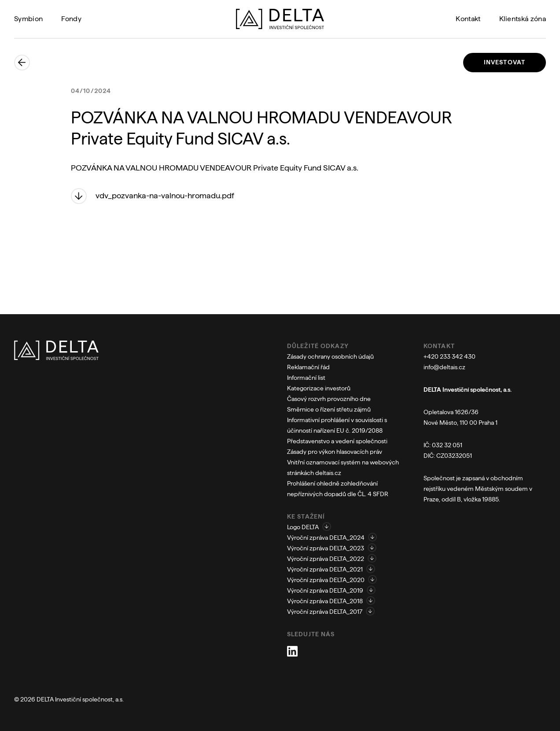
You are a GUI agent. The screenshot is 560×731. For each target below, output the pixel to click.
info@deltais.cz (444, 367)
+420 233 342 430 (449, 356)
